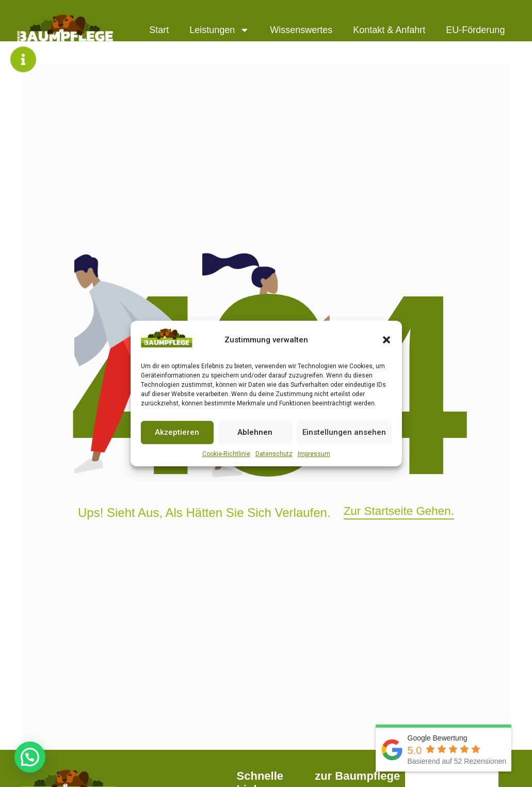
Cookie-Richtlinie (226, 454)
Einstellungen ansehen (344, 432)
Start (159, 30)
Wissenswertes (301, 30)
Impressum (314, 454)
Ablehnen (255, 432)
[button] (386, 340)
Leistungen (219, 30)
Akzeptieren (177, 432)
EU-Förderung (475, 30)
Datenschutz (274, 454)
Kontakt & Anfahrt (389, 30)
